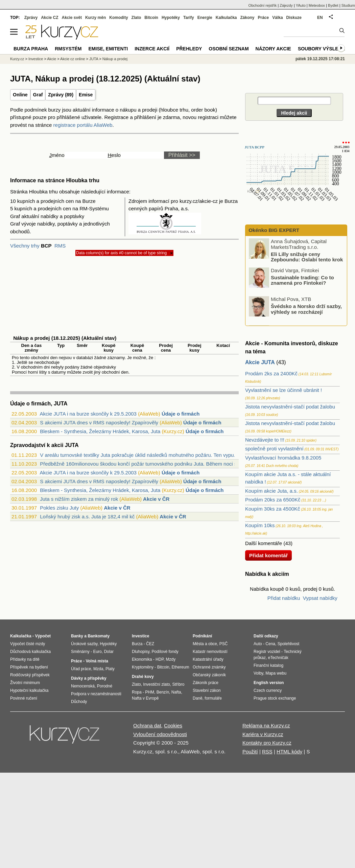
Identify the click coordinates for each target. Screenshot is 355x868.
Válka (277, 18)
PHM (150, 692)
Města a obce (205, 644)
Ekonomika (142, 659)
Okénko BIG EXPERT (273, 230)
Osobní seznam (229, 49)
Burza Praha (31, 49)
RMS (60, 246)
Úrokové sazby (84, 644)
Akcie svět (72, 18)
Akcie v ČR (156, 499)
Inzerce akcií (152, 49)
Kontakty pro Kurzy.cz (267, 743)
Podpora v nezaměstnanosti (96, 694)
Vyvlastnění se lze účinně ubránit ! (283, 390)
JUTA (94, 59)
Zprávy (31, 18)
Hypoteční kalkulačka (29, 690)
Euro (97, 652)
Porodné (105, 686)
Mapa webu (276, 673)
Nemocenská (83, 686)
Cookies (173, 725)
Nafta (176, 692)
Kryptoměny (143, 667)
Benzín (163, 692)
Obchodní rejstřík (263, 5)
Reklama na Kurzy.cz (266, 725)
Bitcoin (151, 18)
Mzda (98, 669)
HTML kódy (289, 752)
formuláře (213, 698)
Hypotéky (171, 18)
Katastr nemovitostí (210, 652)
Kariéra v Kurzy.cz (263, 734)
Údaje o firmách (181, 414)
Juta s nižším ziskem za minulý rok (79, 499)
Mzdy (171, 659)
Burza (137, 644)
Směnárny (80, 652)
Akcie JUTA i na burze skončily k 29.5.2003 (88, 414)
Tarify (189, 18)
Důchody (79, 702)
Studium (348, 5)
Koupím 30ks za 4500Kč (273, 509)
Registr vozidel (267, 652)
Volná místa (97, 661)
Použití (250, 752)
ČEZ (150, 644)
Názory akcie (273, 49)
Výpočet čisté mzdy (28, 644)
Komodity (119, 18)
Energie (205, 18)
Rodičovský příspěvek (30, 675)
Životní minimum (25, 683)
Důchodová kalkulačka (30, 652)
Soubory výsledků (323, 49)
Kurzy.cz (17, 59)
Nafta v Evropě (145, 698)
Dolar (109, 652)
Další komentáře (264, 543)
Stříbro (178, 684)
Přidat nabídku (284, 598)
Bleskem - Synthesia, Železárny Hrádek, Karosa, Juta (100, 431)
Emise (86, 95)
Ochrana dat (147, 725)
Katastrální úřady (208, 659)
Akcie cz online (73, 59)
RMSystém (68, 49)
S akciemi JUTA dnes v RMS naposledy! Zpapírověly (99, 423)
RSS (267, 752)
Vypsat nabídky (320, 598)
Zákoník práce (206, 683)
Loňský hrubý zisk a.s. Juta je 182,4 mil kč (87, 517)
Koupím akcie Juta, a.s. (271, 491)
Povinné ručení (24, 698)
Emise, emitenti (108, 49)
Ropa (137, 692)
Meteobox (317, 5)
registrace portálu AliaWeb (83, 125)
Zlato (136, 18)
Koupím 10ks (260, 525)
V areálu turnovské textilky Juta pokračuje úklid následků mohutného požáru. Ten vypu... (139, 455)
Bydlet (333, 5)
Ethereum (180, 667)
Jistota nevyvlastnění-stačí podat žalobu (290, 407)
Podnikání (202, 636)
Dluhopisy (141, 652)
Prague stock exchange (275, 698)
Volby (258, 673)
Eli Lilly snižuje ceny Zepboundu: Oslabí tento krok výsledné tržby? (296, 259)
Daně (198, 698)
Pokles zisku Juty (59, 508)
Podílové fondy (165, 652)
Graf (38, 95)
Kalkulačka (226, 18)
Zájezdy (286, 5)
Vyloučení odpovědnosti (160, 734)
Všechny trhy (25, 246)
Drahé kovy (143, 677)
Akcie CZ (50, 18)
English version (269, 683)
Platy (110, 669)
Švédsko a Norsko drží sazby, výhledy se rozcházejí (306, 309)
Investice (36, 59)
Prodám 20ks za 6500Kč (273, 500)
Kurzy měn (96, 18)
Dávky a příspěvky (89, 678)
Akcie (52, 59)
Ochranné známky (209, 667)
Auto (258, 644)
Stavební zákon (207, 690)
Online (20, 95)
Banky (77, 636)
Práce (264, 18)
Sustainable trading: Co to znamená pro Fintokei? (302, 280)
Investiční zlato (156, 684)
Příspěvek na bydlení (29, 667)
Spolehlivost (289, 644)
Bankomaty (99, 636)
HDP (160, 659)
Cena (270, 644)
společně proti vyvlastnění (274, 449)
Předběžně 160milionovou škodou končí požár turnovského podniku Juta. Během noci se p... (144, 464)
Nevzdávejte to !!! (265, 440)
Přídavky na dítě (25, 659)
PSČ (224, 644)
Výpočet (43, 636)
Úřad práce (81, 669)
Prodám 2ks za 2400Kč (271, 373)
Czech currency (268, 690)
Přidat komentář (268, 555)
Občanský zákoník (209, 675)
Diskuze (294, 18)
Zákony (247, 18)
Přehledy (189, 49)
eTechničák (278, 658)
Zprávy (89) (61, 95)
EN (320, 18)
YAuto (301, 5)
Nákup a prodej (115, 59)
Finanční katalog (268, 665)
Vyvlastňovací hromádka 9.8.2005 (283, 458)
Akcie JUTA (260, 362)
